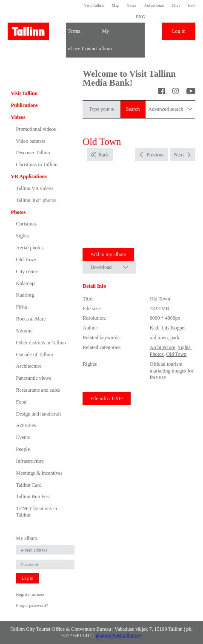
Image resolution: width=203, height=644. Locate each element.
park (175, 338)
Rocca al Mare (31, 319)
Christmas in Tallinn (37, 165)
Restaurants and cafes (38, 390)
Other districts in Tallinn (41, 343)
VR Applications (29, 176)
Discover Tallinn (33, 153)
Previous (155, 155)
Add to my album (108, 254)
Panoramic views (34, 378)
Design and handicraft (39, 414)
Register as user (30, 594)
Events (23, 437)
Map (115, 5)
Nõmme (24, 331)
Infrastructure (30, 461)
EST (192, 5)
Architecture (29, 366)
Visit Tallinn (94, 5)
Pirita (22, 307)
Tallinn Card (29, 485)
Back (104, 155)
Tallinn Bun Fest (33, 497)
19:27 (176, 5)
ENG (140, 17)
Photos (19, 212)
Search (133, 109)
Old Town (26, 260)
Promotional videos (36, 129)
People (23, 449)
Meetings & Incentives (39, 473)
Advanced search (170, 109)
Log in (179, 31)
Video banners (31, 141)
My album (106, 34)
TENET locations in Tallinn (37, 511)
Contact (90, 49)
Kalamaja (26, 283)
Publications (24, 105)
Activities (26, 425)
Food (21, 402)
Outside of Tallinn (35, 355)
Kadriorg (25, 295)
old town (159, 338)
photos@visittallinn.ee (119, 635)
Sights (23, 236)
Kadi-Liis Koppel (168, 328)
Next (179, 155)
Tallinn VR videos (35, 188)
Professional (154, 5)
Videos (18, 117)
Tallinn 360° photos (36, 200)
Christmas (27, 224)
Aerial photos (30, 248)
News (132, 5)
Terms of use (74, 34)
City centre (27, 271)
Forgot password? (32, 605)
